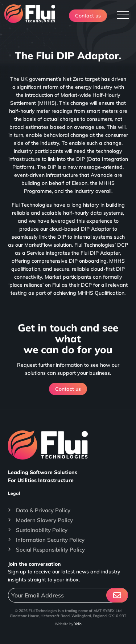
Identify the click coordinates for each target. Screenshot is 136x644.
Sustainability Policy (42, 530)
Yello (78, 624)
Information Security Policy (50, 540)
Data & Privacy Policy (43, 510)
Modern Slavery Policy (44, 520)
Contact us (88, 16)
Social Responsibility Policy (50, 550)
